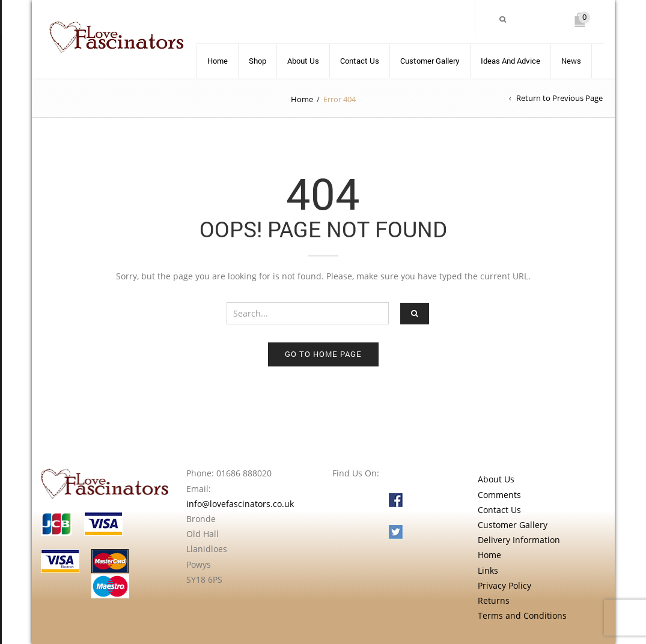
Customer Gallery (430, 61)
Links (488, 570)
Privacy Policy (504, 585)
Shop (257, 61)
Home (218, 61)
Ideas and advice (510, 61)
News (571, 61)
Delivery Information (519, 540)
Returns (494, 600)
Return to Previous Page (559, 98)
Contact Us (360, 61)
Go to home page (323, 354)
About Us (303, 61)
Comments (499, 495)
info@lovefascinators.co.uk (240, 504)
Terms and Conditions (522, 615)
